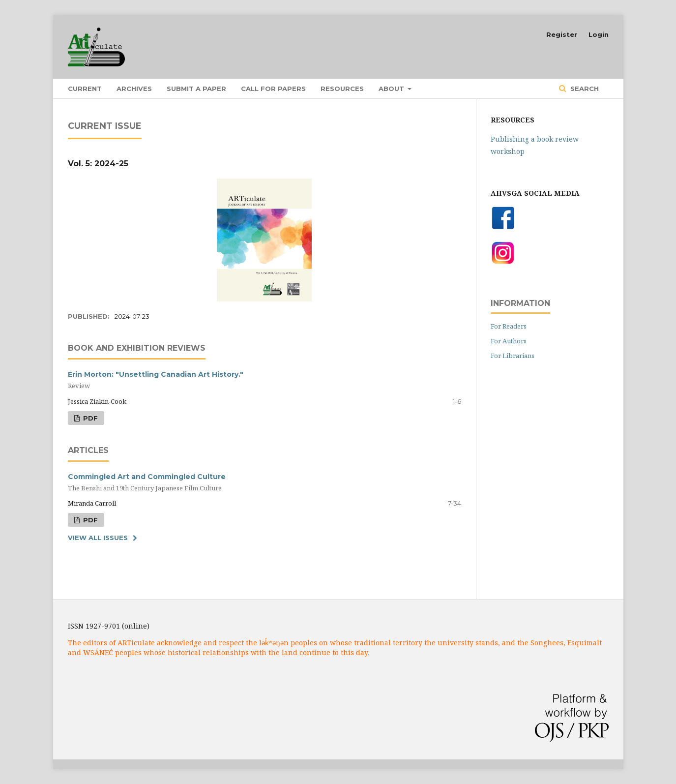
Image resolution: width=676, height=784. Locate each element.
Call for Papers (273, 89)
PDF (89, 418)
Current (85, 89)
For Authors (509, 341)
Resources (342, 89)
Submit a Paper (196, 89)
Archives (134, 89)
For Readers (509, 326)
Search (584, 89)
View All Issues (98, 538)
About (392, 89)
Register (562, 34)
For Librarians (513, 356)
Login (599, 34)
